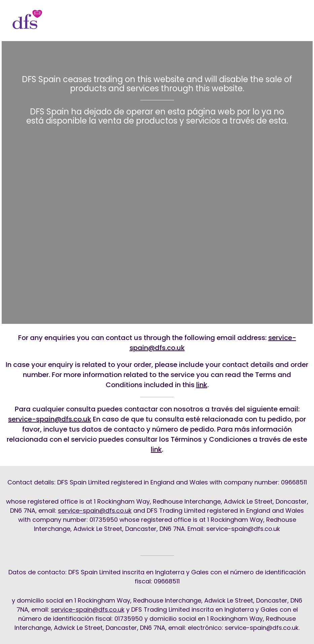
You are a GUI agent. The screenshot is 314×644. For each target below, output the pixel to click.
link (202, 385)
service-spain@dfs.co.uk (50, 419)
